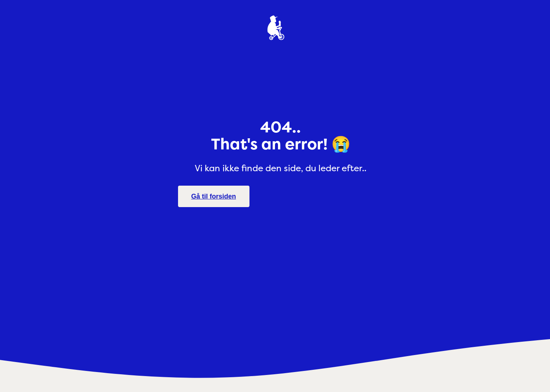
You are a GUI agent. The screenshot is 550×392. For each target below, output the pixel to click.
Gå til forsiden (214, 196)
